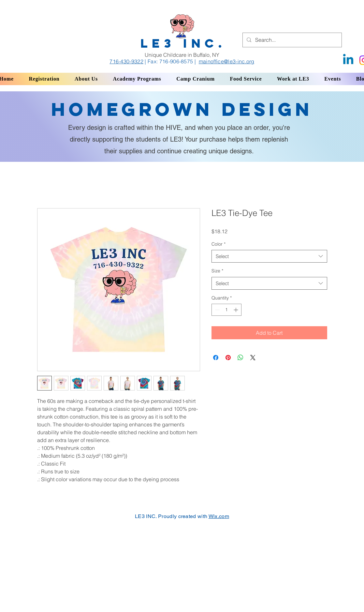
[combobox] (269, 256)
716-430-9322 (126, 61)
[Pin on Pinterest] (228, 358)
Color (218, 244)
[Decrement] (217, 310)
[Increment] (236, 310)
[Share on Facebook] (216, 358)
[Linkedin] (348, 60)
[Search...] (291, 40)
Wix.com (219, 516)
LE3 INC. (183, 43)
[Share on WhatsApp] (240, 358)
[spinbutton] (226, 310)
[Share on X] (253, 358)
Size (217, 271)
